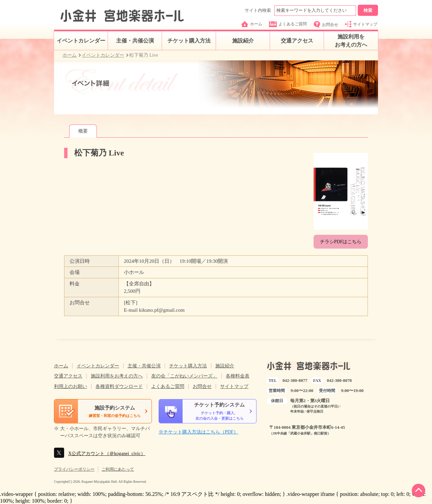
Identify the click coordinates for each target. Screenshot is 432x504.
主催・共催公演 (135, 41)
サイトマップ (361, 24)
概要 (83, 131)
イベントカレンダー (81, 41)
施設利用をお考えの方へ (351, 41)
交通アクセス (297, 41)
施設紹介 (243, 41)
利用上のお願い (71, 386)
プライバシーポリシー (74, 469)
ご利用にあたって (118, 469)
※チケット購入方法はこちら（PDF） (198, 432)
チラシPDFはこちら (341, 242)
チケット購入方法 (189, 41)
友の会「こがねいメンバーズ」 (184, 376)
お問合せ (326, 24)
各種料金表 (238, 376)
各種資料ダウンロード (119, 386)
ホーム (252, 24)
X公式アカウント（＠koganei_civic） (107, 454)
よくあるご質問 (288, 24)
